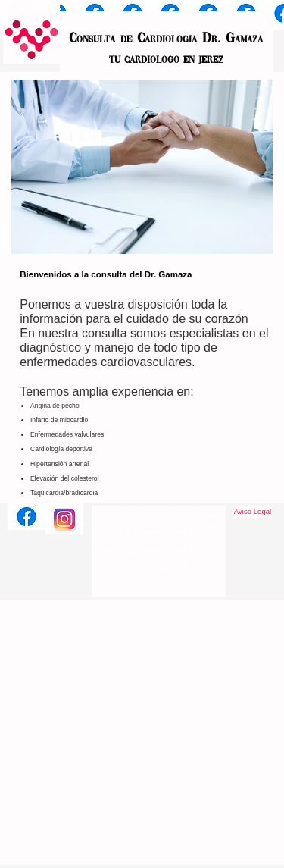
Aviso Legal (253, 511)
